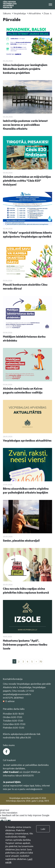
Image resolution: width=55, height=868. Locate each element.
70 (41, 661)
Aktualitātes (35, 13)
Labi (43, 829)
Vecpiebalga (20, 13)
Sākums (7, 13)
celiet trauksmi (11, 772)
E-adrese (9, 701)
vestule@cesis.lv (34, 789)
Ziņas (46, 13)
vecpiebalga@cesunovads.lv (17, 694)
